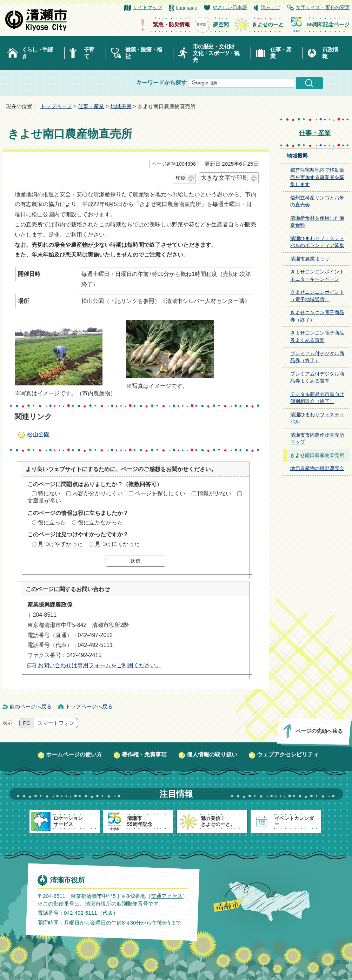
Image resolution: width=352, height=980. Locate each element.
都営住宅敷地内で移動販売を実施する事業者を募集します (317, 177)
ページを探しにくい (160, 493)
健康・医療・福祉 (143, 53)
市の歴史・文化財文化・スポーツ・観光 (216, 53)
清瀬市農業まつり (310, 259)
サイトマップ (147, 8)
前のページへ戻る (31, 706)
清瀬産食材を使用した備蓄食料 (317, 222)
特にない (49, 493)
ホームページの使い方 (74, 754)
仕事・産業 (281, 53)
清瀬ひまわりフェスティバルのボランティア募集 (317, 242)
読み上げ (271, 8)
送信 (135, 561)
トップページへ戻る (89, 706)
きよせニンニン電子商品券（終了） (317, 316)
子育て (89, 53)
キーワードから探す (161, 83)
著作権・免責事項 (144, 754)
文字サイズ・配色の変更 (323, 8)
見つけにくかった (117, 544)
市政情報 (330, 53)
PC (27, 723)
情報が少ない (214, 493)
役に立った (52, 522)
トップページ (56, 106)
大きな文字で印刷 (225, 178)
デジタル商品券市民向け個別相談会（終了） (317, 398)
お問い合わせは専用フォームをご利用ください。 (100, 665)
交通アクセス (166, 896)
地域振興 (121, 106)
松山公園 (38, 434)
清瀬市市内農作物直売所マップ (317, 439)
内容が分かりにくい (98, 493)
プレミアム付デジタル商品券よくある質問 (317, 378)
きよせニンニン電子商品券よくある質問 (317, 337)
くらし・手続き (37, 53)
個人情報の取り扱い (212, 754)
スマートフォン (56, 723)
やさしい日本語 (230, 8)
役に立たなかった (100, 522)
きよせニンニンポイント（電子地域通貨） (317, 296)
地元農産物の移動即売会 (317, 468)
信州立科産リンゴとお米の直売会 (317, 201)
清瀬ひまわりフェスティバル (317, 418)
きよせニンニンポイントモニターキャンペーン (317, 276)
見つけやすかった (60, 544)
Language (187, 8)
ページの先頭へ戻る (319, 731)
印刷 (181, 178)
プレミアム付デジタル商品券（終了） (317, 357)
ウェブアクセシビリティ (288, 754)
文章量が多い (44, 501)
